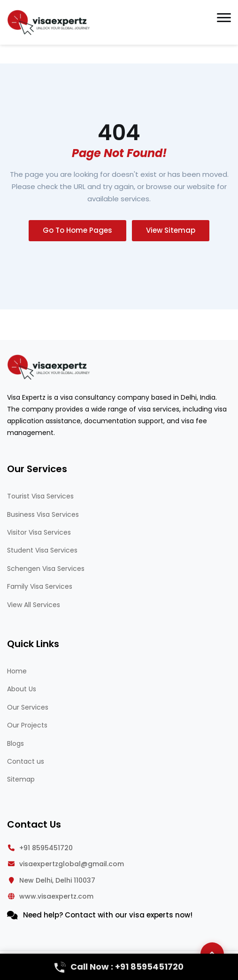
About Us (22, 689)
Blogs (15, 743)
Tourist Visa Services (40, 496)
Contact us (26, 761)
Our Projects (27, 725)
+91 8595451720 (46, 848)
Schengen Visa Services (46, 569)
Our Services (28, 707)
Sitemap (21, 779)
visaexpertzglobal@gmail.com (72, 864)
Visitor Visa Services (39, 532)
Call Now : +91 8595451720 (119, 967)
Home (17, 671)
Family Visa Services (40, 586)
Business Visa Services (43, 514)
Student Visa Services (42, 550)
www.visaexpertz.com (56, 896)
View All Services (34, 605)
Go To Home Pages (77, 230)
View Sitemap (171, 230)
